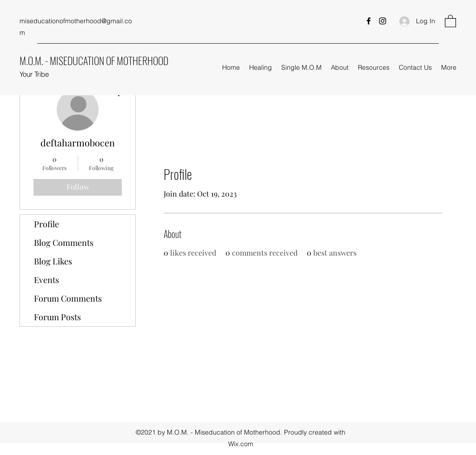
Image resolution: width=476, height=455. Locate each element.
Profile (46, 224)
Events (46, 280)
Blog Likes (53, 261)
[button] (450, 21)
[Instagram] (383, 21)
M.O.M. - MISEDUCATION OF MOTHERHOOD (94, 60)
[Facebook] (369, 21)
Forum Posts (57, 317)
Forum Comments (68, 298)
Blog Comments (64, 243)
